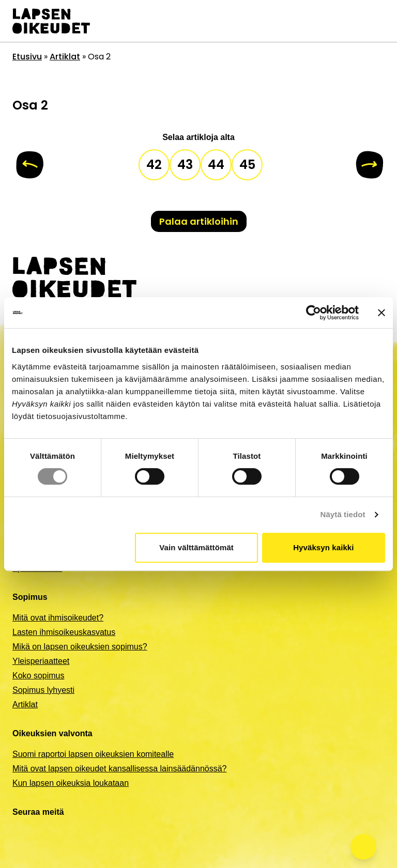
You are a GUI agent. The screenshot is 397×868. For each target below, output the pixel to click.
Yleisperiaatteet (41, 661)
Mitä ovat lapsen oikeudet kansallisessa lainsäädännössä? (119, 769)
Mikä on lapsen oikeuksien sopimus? (80, 647)
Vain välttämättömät (196, 547)
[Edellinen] (30, 165)
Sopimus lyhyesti (43, 690)
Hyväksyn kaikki (323, 547)
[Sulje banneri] (381, 313)
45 (247, 165)
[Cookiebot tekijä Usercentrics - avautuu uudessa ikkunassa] (314, 313)
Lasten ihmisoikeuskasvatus (64, 632)
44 (216, 165)
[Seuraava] (369, 165)
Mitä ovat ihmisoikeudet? (58, 618)
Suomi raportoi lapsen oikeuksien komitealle (93, 754)
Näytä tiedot (343, 514)
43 (185, 165)
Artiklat (65, 57)
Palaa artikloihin (199, 221)
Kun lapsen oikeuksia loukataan (71, 783)
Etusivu (27, 57)
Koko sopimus (39, 676)
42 (154, 165)
